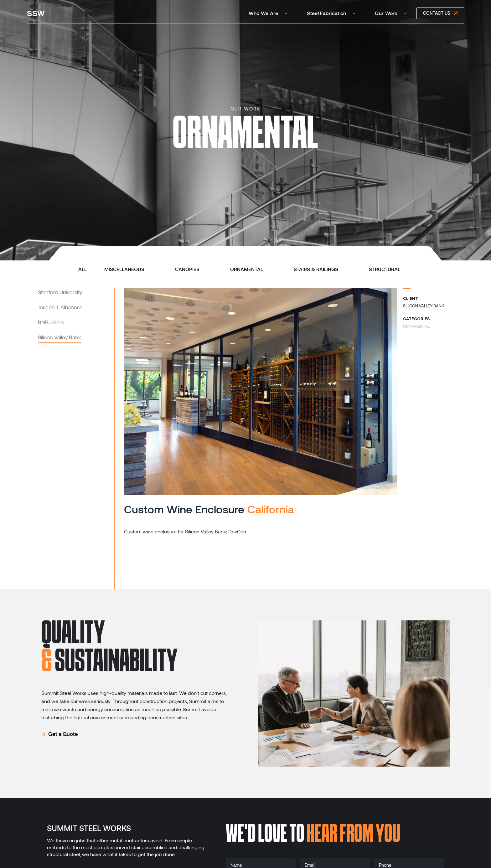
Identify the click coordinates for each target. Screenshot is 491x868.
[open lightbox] (260, 391)
